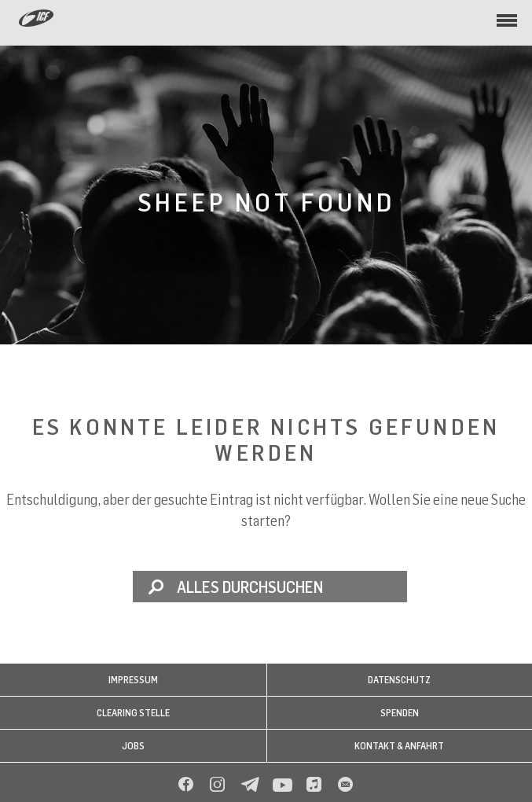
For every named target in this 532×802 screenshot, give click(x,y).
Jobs (133, 746)
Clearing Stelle (133, 713)
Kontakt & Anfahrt (399, 746)
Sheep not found (266, 202)
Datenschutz (399, 680)
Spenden (400, 713)
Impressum (133, 680)
